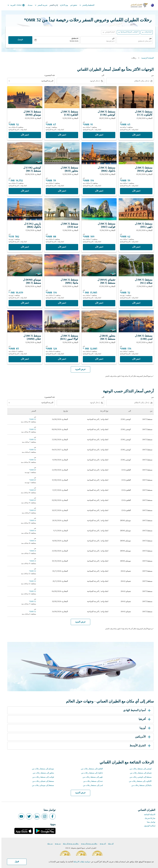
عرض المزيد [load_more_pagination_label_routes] (79, 793)
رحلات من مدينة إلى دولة (69, 844)
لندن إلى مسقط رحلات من (91, 785)
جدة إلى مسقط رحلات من (92, 781)
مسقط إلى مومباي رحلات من (42, 785)
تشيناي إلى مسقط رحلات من (139, 773)
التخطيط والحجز (85, 5)
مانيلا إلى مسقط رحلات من (140, 785)
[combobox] (133, 41)
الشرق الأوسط (139, 746)
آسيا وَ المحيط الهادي (136, 710)
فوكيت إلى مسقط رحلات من (42, 777)
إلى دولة (109, 844)
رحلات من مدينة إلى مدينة (88, 844)
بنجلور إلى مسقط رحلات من (42, 773)
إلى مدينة (101, 844)
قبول (15, 862)
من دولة (48, 844)
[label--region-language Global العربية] (14, 5)
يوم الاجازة (63, 5)
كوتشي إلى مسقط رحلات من (139, 769)
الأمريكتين (142, 737)
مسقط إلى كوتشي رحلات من (139, 777)
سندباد (29, 5)
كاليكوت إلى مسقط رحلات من (139, 781)
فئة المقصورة (48, 75)
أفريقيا (144, 719)
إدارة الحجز (52, 5)
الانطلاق (73, 39)
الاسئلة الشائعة (148, 815)
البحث (19, 40)
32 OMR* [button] (31, 20)
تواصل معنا (150, 822)
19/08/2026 (73, 41)
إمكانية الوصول (148, 826)
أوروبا (144, 728)
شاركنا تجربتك (149, 818)
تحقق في (72, 5)
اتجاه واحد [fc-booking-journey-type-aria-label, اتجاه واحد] (147, 32)
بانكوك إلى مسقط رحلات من (91, 773)
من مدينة (56, 844)
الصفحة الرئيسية (146, 58)
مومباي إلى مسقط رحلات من (42, 769)
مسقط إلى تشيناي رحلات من (42, 781)
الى (112, 39)
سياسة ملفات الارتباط (80, 862)
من (149, 39)
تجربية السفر (39, 5)
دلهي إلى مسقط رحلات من (91, 777)
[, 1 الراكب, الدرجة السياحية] (128, 32)
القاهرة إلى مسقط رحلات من (90, 769)
